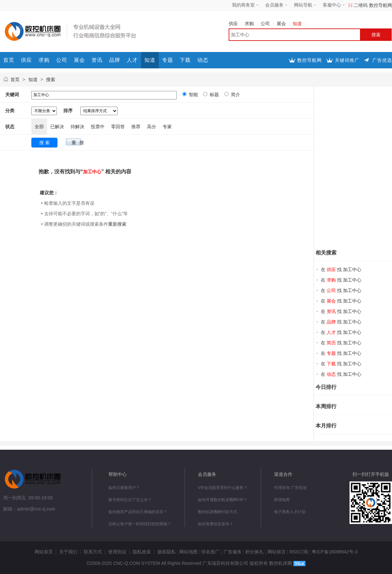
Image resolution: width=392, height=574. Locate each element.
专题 (168, 60)
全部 (39, 127)
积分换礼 (254, 552)
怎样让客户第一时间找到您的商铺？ (140, 524)
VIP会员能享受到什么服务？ (223, 488)
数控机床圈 (281, 563)
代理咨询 (282, 488)
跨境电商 (282, 500)
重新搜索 (117, 224)
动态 (203, 60)
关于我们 (68, 552)
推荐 (136, 127)
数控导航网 (381, 5)
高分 (152, 127)
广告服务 (233, 552)
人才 (132, 60)
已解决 (57, 127)
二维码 (361, 5)
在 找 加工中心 (341, 270)
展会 (283, 24)
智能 (193, 95)
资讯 (97, 60)
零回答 (118, 127)
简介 (235, 95)
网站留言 (277, 552)
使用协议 (117, 552)
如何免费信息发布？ (216, 524)
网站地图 (188, 552)
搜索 (51, 79)
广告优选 (382, 60)
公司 (267, 24)
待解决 (77, 127)
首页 (9, 60)
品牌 (115, 60)
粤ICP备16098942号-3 (335, 552)
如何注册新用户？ (124, 488)
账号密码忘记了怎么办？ (130, 500)
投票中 (98, 127)
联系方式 (93, 552)
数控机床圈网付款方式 (218, 512)
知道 (299, 24)
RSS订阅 (299, 552)
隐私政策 (142, 552)
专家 (167, 127)
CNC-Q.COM (126, 563)
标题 (214, 95)
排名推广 (210, 552)
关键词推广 (347, 60)
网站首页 (44, 552)
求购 (251, 24)
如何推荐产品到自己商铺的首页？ (138, 512)
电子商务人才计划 (290, 512)
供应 (235, 24)
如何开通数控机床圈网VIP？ (223, 500)
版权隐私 (167, 552)
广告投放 (299, 488)
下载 (185, 60)
